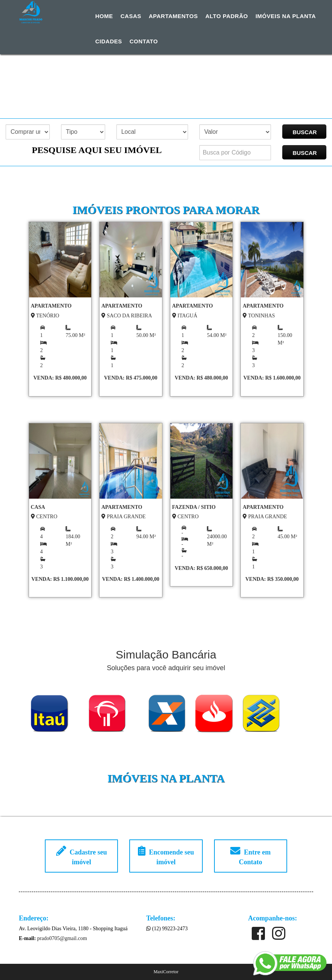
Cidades (109, 41)
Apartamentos (173, 16)
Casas (131, 16)
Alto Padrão (227, 16)
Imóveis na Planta (286, 16)
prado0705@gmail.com (62, 938)
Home (104, 16)
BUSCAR (304, 132)
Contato (144, 41)
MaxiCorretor (166, 972)
